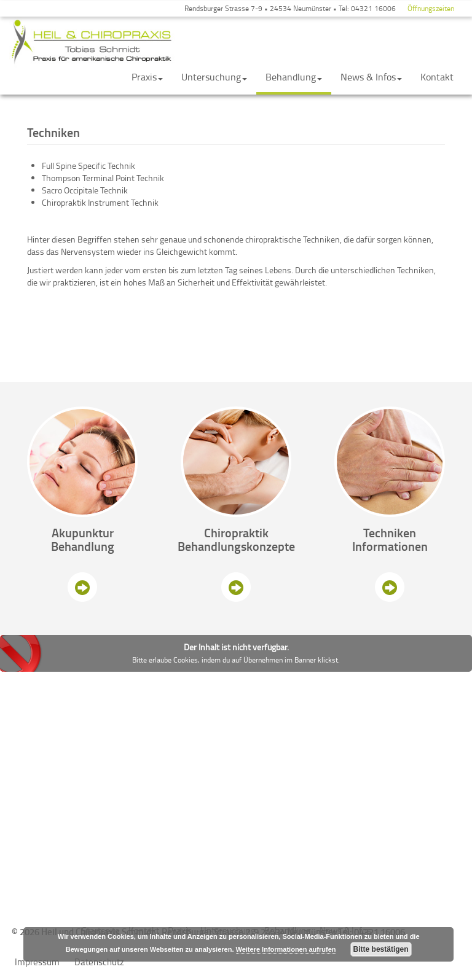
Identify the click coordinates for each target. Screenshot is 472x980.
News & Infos (371, 77)
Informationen (390, 546)
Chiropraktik (236, 532)
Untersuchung (214, 77)
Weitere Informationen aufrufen (286, 949)
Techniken (390, 532)
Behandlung (294, 77)
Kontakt (437, 77)
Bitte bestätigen (381, 949)
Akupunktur (83, 532)
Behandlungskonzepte (236, 546)
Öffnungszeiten (431, 8)
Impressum (37, 962)
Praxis (147, 77)
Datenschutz (99, 962)
